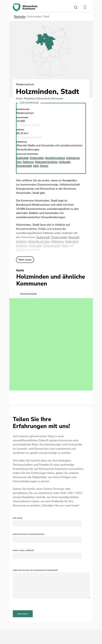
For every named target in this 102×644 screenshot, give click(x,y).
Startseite (20, 17)
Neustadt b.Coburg (59, 158)
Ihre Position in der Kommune (29, 534)
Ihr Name (18, 518)
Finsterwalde (60, 237)
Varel (67, 246)
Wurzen (21, 250)
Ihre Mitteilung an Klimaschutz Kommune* (35, 570)
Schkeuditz (36, 246)
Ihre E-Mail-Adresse (23, 550)
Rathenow (59, 241)
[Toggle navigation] (85, 7)
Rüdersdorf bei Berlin (53, 162)
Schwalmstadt (53, 246)
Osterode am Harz (40, 241)
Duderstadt (43, 237)
